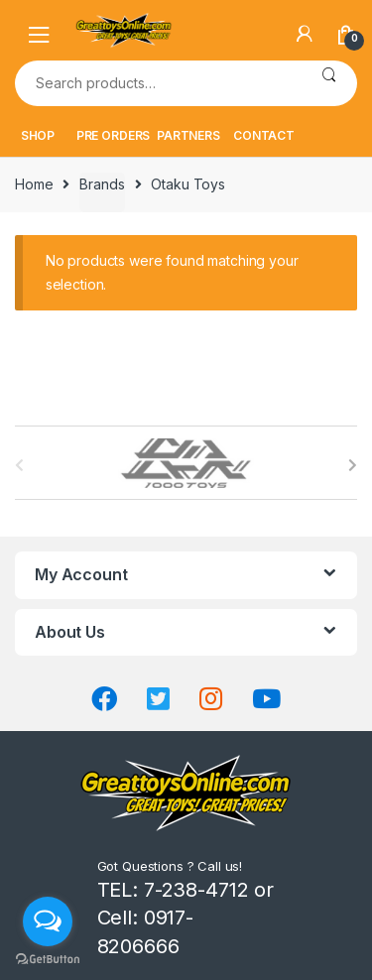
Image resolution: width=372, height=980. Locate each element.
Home (34, 184)
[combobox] (158, 83)
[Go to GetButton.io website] (48, 960)
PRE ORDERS (114, 135)
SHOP (38, 135)
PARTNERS (188, 135)
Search (329, 83)
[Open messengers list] (48, 921)
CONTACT (264, 135)
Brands (102, 184)
